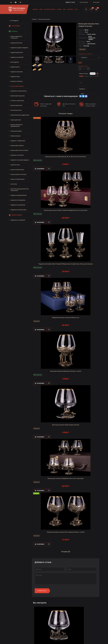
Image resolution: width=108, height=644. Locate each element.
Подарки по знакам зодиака (20, 160)
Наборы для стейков (17, 146)
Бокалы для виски (16, 105)
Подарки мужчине (16, 43)
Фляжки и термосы (17, 81)
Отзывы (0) (66, 552)
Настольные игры (16, 110)
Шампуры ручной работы (19, 91)
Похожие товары (66, 114)
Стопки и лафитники (17, 101)
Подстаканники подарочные (20, 115)
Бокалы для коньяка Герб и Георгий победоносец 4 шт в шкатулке (66, 210)
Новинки (13, 31)
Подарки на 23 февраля (18, 220)
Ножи (41, 9)
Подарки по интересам (18, 205)
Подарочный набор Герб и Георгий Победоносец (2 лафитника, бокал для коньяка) (66, 264)
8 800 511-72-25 (70, 2)
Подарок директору (17, 53)
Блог (64, 9)
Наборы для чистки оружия (19, 150)
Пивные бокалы (16, 136)
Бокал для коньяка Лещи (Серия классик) (66, 425)
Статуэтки (14, 184)
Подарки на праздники (18, 200)
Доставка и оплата (50, 9)
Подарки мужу (15, 77)
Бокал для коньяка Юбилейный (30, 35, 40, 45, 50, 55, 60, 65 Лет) (66, 157)
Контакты (70, 9)
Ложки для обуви (16, 131)
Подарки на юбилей (17, 57)
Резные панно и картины (18, 174)
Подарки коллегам (17, 72)
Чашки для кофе (16, 120)
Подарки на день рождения (19, 48)
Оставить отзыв (42, 591)
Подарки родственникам (19, 195)
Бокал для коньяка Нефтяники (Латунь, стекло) (66, 371)
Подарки (35, 9)
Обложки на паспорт (17, 155)
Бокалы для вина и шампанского (17, 126)
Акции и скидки (15, 215)
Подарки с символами (18, 141)
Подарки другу (15, 67)
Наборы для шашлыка (18, 96)
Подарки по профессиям (18, 210)
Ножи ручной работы (17, 170)
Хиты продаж (14, 26)
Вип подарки (15, 62)
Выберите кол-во (83, 66)
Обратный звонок (84, 2)
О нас (76, 9)
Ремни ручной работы (18, 179)
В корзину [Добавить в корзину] (40, 169)
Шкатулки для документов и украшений (20, 190)
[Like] (49, 169)
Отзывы (59, 9)
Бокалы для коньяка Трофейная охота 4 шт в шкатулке (66, 478)
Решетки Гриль (15, 165)
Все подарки (14, 21)
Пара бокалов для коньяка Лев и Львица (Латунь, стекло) (66, 532)
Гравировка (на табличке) (85, 54)
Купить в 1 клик (82, 90)
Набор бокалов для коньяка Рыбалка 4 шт (66, 318)
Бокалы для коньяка (17, 86)
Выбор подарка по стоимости (16, 37)
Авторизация (96, 2)
